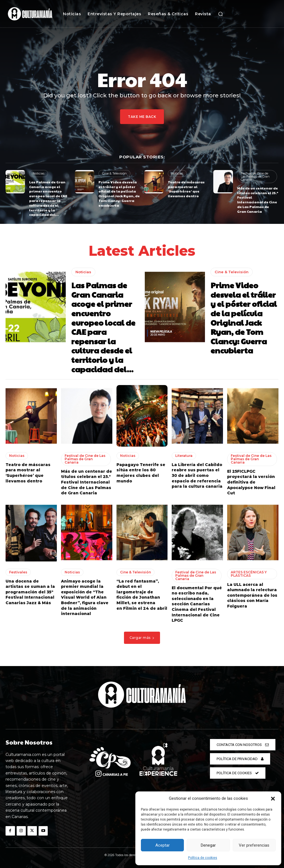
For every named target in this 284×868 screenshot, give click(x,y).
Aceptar (163, 845)
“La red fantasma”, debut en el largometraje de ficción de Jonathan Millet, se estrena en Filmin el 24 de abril (142, 595)
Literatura (184, 456)
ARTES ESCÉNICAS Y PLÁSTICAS (249, 574)
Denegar (208, 845)
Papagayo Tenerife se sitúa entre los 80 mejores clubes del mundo (141, 473)
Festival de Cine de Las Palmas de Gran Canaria (255, 176)
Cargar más (142, 638)
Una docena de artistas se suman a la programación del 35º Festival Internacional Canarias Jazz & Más (30, 592)
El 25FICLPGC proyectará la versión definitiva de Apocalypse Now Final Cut (251, 482)
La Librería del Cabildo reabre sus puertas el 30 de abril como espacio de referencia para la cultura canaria (197, 475)
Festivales (18, 572)
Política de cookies (203, 858)
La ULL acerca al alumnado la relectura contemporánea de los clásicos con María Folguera (252, 595)
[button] (273, 799)
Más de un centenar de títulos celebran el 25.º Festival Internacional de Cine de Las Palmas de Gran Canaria (258, 200)
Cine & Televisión (114, 173)
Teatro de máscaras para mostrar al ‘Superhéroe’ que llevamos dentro (186, 189)
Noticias (39, 173)
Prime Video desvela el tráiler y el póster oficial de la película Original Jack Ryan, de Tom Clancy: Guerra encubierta (119, 194)
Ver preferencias (254, 845)
